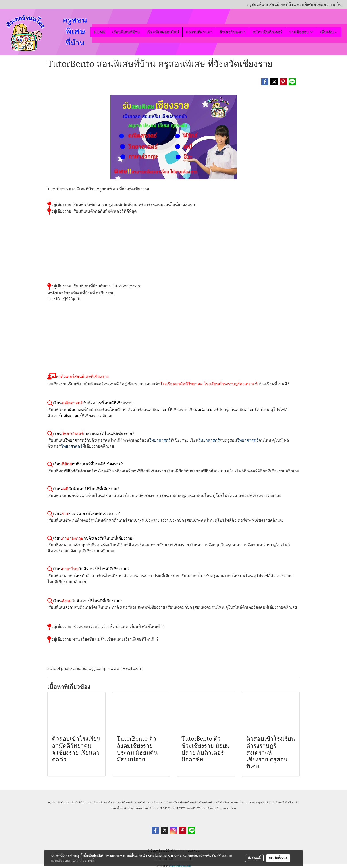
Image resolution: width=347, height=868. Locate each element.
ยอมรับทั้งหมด (278, 858)
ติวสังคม (130, 808)
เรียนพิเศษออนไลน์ (163, 32)
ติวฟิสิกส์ (269, 802)
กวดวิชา (141, 802)
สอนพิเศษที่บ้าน (76, 802)
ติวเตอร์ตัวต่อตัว (123, 802)
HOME (99, 32)
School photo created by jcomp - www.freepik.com (95, 668)
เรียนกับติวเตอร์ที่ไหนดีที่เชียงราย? (93, 403)
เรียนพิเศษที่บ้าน (126, 32)
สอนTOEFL (178, 808)
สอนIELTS (194, 808)
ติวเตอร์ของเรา (232, 32)
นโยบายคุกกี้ (87, 860)
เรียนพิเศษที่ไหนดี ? (147, 626)
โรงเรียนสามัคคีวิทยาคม (181, 384)
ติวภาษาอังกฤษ (252, 802)
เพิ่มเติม (329, 32)
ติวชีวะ (290, 802)
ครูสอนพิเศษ (56, 802)
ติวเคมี (280, 802)
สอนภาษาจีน (145, 808)
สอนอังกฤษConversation (219, 808)
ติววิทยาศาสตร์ (230, 802)
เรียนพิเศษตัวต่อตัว (186, 802)
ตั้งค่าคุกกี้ (254, 858)
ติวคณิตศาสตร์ (209, 802)
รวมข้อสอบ (301, 32)
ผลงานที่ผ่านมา (199, 32)
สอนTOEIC (162, 808)
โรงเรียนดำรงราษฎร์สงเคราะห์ (231, 384)
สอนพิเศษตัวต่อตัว (100, 802)
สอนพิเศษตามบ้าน (160, 802)
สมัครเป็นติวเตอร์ (267, 32)
